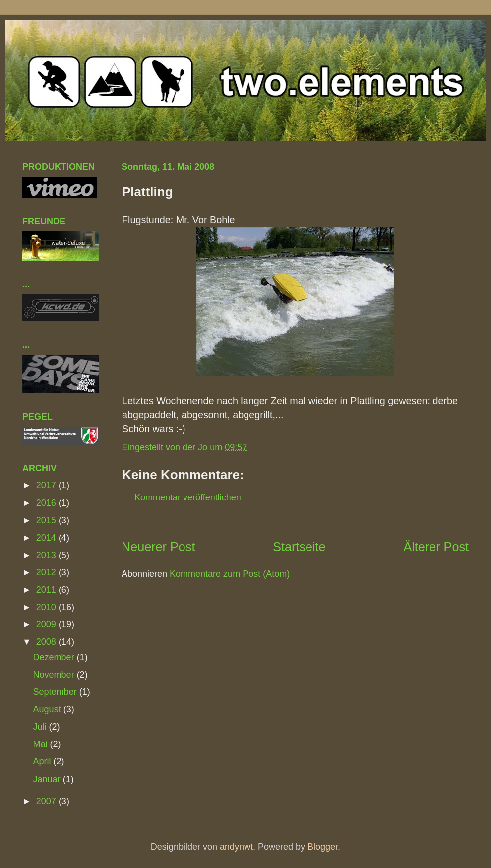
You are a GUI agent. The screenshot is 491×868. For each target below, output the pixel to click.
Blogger (323, 847)
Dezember (55, 657)
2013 (47, 555)
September (56, 692)
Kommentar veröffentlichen (188, 497)
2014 (47, 538)
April (43, 761)
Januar (48, 779)
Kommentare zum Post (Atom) (230, 574)
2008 (47, 642)
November (55, 675)
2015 (47, 520)
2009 (47, 624)
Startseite (299, 547)
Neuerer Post (158, 547)
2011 (47, 590)
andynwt (236, 847)
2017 (47, 485)
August (48, 709)
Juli (41, 727)
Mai (42, 744)
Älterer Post (436, 547)
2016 (47, 503)
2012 (47, 572)
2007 (47, 801)
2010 (47, 607)
